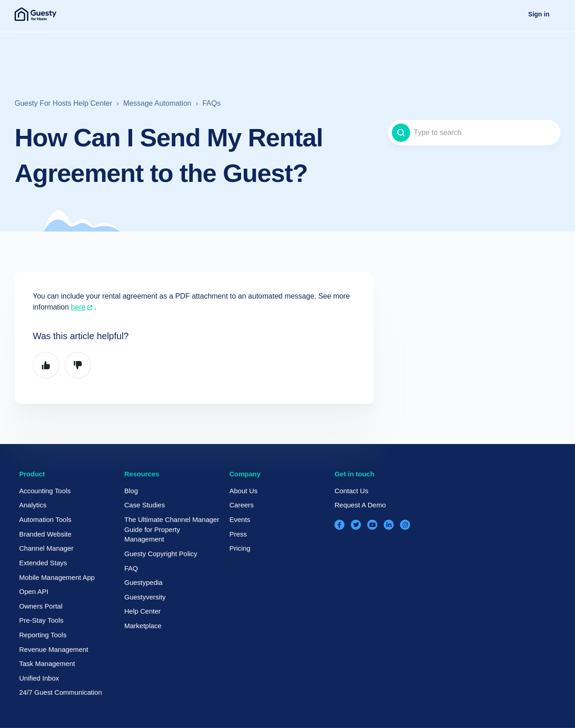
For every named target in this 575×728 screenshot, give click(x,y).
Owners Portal (41, 606)
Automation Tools (45, 519)
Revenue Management (54, 649)
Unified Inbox (39, 678)
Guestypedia (144, 582)
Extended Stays (43, 563)
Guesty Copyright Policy (161, 554)
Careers (241, 505)
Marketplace (143, 626)
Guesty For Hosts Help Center (63, 103)
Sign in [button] (539, 14)
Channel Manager (46, 548)
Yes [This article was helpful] (46, 365)
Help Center (143, 611)
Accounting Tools (45, 491)
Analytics (33, 505)
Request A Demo (360, 505)
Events (240, 519)
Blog (131, 491)
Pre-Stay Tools (41, 620)
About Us (243, 491)
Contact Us (351, 491)
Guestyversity (145, 597)
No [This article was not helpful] (78, 365)
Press (238, 534)
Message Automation (157, 103)
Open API (34, 591)
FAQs (211, 103)
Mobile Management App (57, 577)
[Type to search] (474, 133)
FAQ (131, 568)
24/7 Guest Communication (61, 692)
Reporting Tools (43, 635)
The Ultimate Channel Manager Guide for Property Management (172, 529)
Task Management (47, 663)
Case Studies (145, 505)
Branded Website (45, 534)
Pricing (240, 548)
